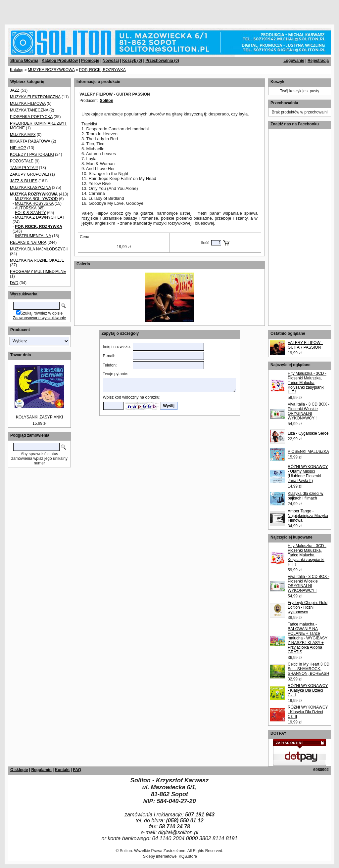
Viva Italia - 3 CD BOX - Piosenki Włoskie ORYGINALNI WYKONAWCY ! (309, 411)
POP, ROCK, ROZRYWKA (102, 70)
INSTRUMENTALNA (33, 236)
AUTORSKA (26, 208)
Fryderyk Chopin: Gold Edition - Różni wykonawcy (308, 607)
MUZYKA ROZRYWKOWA (51, 70)
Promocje (90, 61)
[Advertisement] (80, 10)
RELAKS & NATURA (28, 242)
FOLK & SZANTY (30, 213)
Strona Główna (24, 61)
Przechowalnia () (162, 61)
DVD (14, 283)
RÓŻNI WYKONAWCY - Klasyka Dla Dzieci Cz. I (308, 690)
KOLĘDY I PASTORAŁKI (32, 154)
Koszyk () (132, 61)
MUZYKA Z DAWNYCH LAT (40, 217)
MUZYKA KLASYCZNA (30, 188)
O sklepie (19, 770)
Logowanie (294, 61)
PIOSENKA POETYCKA (31, 117)
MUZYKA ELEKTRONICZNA (35, 97)
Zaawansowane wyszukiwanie (40, 318)
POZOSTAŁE (22, 161)
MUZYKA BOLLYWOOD (36, 199)
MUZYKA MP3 (23, 135)
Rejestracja (318, 61)
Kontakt (62, 770)
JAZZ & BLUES (24, 181)
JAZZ (15, 90)
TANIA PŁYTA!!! (24, 168)
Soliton (106, 101)
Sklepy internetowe (160, 856)
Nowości (111, 61)
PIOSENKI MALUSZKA (308, 452)
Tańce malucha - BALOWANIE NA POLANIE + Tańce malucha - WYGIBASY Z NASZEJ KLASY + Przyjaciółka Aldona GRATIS (308, 638)
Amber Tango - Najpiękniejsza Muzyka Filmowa (308, 516)
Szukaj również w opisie (42, 313)
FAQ (77, 770)
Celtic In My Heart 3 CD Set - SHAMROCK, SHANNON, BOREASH (309, 669)
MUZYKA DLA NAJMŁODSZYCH (39, 249)
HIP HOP (18, 148)
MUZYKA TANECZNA (29, 110)
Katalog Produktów (60, 61)
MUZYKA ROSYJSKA (34, 203)
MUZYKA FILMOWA (28, 104)
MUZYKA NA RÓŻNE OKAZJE (37, 260)
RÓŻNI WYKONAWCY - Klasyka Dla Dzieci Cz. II (308, 712)
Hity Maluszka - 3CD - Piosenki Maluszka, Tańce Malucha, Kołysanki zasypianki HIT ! (307, 383)
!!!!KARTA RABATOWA (30, 141)
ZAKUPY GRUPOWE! (29, 174)
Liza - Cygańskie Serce (308, 433)
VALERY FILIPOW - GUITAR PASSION (305, 345)
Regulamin (41, 770)
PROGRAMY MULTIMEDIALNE (38, 272)
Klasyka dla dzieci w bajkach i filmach (305, 496)
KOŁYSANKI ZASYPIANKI (39, 417)
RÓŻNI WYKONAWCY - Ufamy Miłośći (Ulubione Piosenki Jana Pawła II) (308, 474)
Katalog (17, 70)
